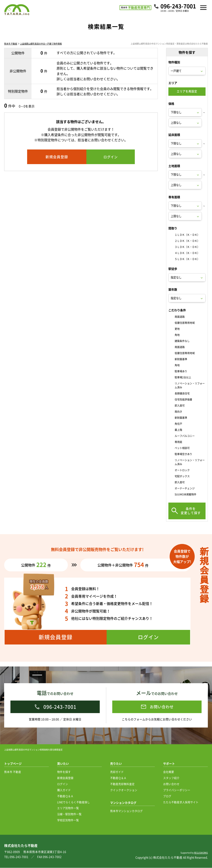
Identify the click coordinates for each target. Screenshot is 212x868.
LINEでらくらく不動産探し (74, 802)
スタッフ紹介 (171, 778)
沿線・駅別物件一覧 (69, 814)
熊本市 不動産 (11, 49)
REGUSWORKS (201, 853)
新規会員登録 (65, 778)
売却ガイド (117, 772)
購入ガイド (64, 790)
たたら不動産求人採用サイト (181, 802)
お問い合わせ (171, 784)
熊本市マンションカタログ (126, 811)
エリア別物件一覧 (68, 808)
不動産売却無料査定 (122, 784)
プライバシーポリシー (177, 790)
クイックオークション (124, 790)
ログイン (63, 784)
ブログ (167, 796)
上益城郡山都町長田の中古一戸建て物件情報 (41, 49)
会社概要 (169, 772)
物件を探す (64, 772)
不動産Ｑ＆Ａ (65, 796)
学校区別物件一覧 (68, 820)
